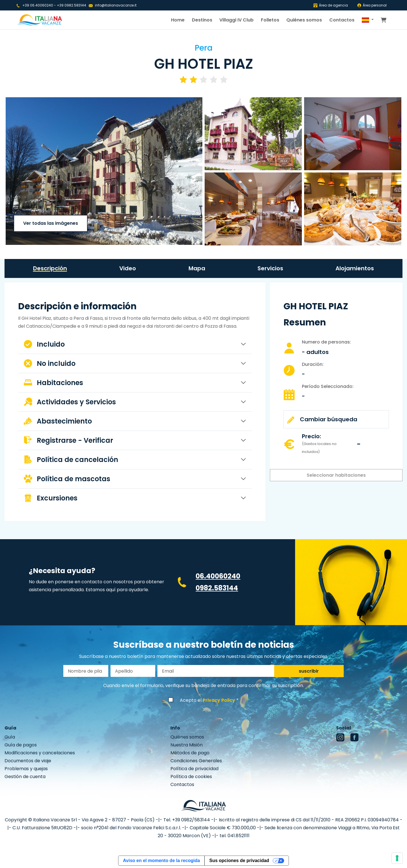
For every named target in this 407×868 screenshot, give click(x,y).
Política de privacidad (194, 769)
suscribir (309, 671)
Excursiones (51, 498)
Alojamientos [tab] (355, 268)
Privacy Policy (219, 700)
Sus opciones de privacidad (239, 861)
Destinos (202, 20)
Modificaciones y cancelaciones (40, 753)
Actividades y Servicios (70, 402)
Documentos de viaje (28, 761)
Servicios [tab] (270, 268)
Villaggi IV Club (236, 20)
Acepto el (207, 700)
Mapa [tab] (197, 268)
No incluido (50, 363)
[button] (368, 20)
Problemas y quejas (26, 769)
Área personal (372, 5)
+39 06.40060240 (38, 5)
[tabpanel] (135, 404)
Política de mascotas (67, 479)
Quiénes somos (304, 20)
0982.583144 (217, 588)
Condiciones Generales (196, 761)
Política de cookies (191, 777)
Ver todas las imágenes (51, 223)
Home (178, 20)
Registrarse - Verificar (68, 440)
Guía (10, 737)
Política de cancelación (71, 460)
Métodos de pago (190, 753)
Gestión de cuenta (25, 777)
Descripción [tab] (50, 268)
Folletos (270, 20)
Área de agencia (331, 5)
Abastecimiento (58, 421)
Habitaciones (53, 383)
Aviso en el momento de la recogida (161, 861)
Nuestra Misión (187, 745)
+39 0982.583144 (72, 5)
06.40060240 (218, 576)
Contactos (342, 20)
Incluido (44, 344)
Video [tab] (128, 268)
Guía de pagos (21, 745)
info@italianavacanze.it (116, 5)
